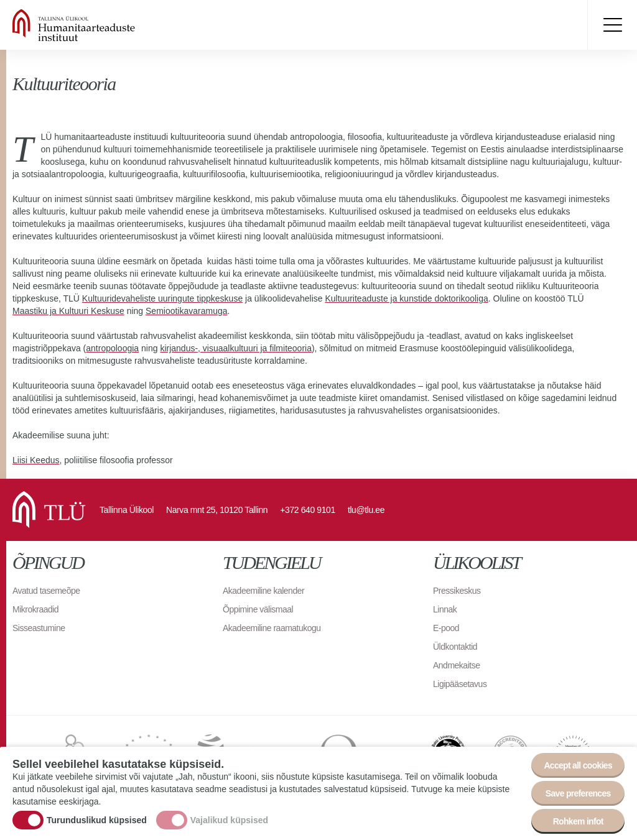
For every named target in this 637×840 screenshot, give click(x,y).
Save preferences (578, 795)
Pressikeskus (457, 591)
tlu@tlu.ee (366, 510)
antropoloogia (112, 348)
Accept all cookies (578, 767)
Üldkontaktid (455, 647)
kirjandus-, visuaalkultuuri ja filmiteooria (236, 348)
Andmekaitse (456, 665)
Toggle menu (612, 25)
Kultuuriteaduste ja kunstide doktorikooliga (407, 298)
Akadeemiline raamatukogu (272, 628)
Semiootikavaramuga (187, 311)
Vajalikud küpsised (229, 821)
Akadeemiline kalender (263, 591)
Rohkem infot (578, 823)
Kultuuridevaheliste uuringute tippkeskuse (162, 298)
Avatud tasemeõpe (46, 591)
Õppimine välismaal (258, 609)
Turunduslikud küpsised (97, 821)
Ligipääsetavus (460, 684)
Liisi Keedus (36, 460)
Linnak (445, 609)
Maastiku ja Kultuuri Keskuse (68, 311)
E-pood (446, 628)
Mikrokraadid (35, 609)
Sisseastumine (39, 628)
